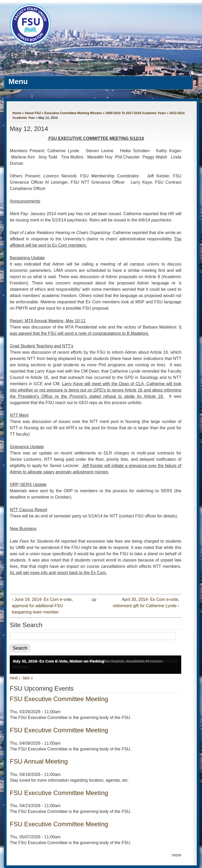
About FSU (33, 113)
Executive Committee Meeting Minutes (73, 113)
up (94, 599)
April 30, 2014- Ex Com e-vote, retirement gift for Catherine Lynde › (146, 603)
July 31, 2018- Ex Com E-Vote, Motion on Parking (58, 661)
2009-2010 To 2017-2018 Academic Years (136, 113)
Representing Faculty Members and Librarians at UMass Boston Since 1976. (93, 65)
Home (17, 113)
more (176, 855)
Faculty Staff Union (41, 55)
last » (28, 678)
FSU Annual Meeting (39, 761)
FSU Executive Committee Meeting (59, 699)
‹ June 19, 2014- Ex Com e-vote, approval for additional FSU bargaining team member (42, 606)
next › (15, 678)
